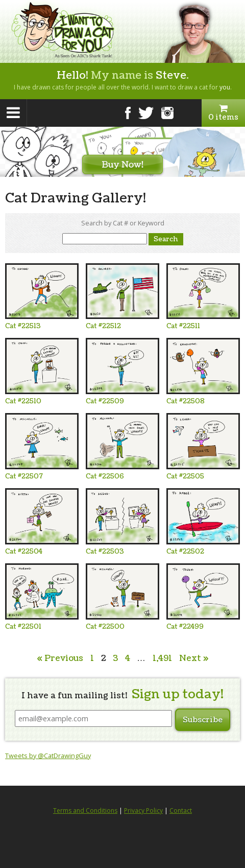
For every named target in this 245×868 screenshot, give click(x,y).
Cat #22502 (185, 552)
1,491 (162, 658)
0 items (223, 113)
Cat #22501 (23, 627)
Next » (194, 658)
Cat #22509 (105, 401)
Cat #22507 (24, 476)
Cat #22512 (103, 326)
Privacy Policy (143, 810)
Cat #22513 (23, 326)
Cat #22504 (24, 552)
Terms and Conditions (85, 810)
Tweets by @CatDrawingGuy (48, 756)
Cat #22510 (23, 401)
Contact (181, 810)
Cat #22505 (185, 476)
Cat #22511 (183, 326)
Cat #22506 (105, 476)
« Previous (60, 658)
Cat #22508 (186, 401)
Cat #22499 (185, 627)
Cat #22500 (105, 627)
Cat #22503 (105, 552)
